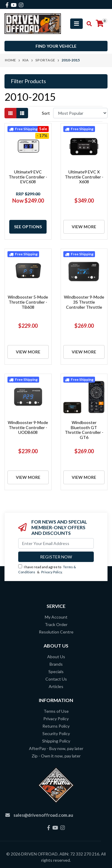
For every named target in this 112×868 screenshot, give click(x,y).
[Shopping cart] (100, 24)
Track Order (56, 624)
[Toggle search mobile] (87, 24)
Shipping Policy (56, 741)
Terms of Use (56, 711)
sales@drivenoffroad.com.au (43, 815)
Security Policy (56, 733)
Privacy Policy (52, 572)
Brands (56, 664)
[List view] (22, 113)
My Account (56, 617)
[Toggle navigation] (76, 24)
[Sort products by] (80, 113)
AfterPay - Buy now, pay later (56, 748)
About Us (56, 657)
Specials (56, 671)
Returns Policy (56, 726)
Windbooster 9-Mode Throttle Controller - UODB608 (28, 427)
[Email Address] (56, 543)
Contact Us (56, 679)
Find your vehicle (56, 46)
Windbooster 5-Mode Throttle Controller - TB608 (28, 302)
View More (84, 227)
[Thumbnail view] (10, 113)
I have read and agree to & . (47, 569)
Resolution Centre (56, 632)
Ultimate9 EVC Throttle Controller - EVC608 (28, 177)
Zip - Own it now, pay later (56, 756)
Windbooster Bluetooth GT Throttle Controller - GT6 (84, 430)
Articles (56, 686)
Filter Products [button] (28, 81)
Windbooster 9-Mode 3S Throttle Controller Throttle (84, 302)
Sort (46, 113)
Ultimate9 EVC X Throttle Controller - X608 (84, 177)
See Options (28, 227)
